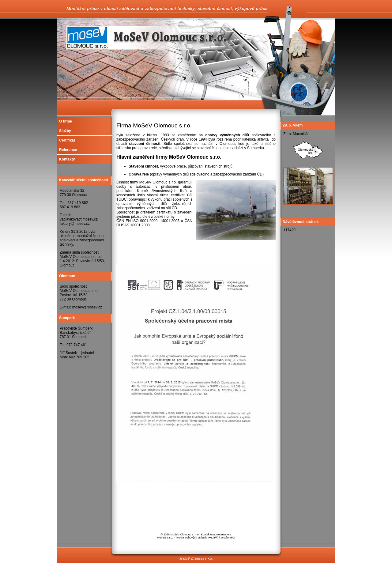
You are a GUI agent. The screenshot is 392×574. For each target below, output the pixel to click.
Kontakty (67, 159)
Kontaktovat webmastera (216, 534)
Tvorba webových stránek (191, 538)
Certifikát (67, 140)
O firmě (66, 121)
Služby (65, 131)
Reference (68, 150)
